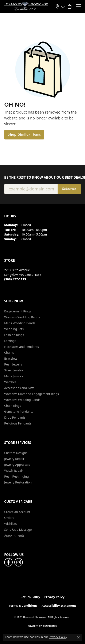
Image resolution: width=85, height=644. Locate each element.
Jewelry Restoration (18, 482)
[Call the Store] (15, 279)
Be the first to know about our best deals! (42, 177)
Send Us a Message (18, 530)
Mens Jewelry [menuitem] (14, 376)
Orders (9, 518)
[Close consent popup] (78, 637)
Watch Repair (14, 471)
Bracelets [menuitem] (11, 358)
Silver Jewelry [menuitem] (14, 370)
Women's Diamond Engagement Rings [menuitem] (32, 394)
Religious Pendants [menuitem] (18, 423)
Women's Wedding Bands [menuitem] (22, 400)
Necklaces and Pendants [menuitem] (22, 347)
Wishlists (10, 524)
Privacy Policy (54, 597)
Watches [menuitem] (10, 382)
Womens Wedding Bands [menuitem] (22, 317)
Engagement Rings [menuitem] (18, 311)
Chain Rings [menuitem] (13, 406)
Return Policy (30, 597)
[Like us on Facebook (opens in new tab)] (8, 562)
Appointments (14, 535)
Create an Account (17, 512)
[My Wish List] (63, 6)
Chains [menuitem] (9, 353)
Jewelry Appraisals (17, 465)
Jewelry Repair (14, 459)
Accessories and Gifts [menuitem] (19, 388)
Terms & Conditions (23, 606)
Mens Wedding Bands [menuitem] (20, 323)
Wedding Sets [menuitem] (14, 329)
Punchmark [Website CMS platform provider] (50, 626)
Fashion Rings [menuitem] (14, 335)
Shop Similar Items (24, 135)
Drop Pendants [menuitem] (15, 417)
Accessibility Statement (59, 606)
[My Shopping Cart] (69, 6)
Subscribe (69, 189)
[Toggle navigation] (78, 6)
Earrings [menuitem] (10, 341)
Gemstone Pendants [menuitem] (19, 412)
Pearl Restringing (16, 476)
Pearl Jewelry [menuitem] (13, 364)
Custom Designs (16, 453)
